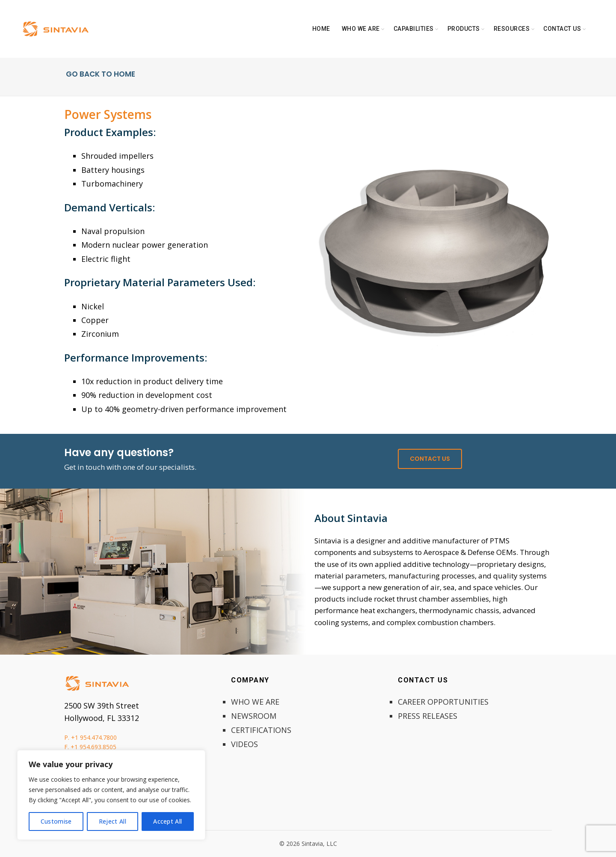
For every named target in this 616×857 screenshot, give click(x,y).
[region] (111, 795)
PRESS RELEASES (428, 716)
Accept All (167, 821)
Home (321, 29)
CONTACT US (430, 459)
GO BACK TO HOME (100, 74)
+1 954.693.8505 (93, 747)
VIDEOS (244, 744)
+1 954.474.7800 (94, 737)
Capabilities (414, 29)
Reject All (113, 821)
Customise (56, 821)
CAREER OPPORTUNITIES (443, 702)
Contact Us (562, 29)
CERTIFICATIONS (261, 730)
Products (464, 29)
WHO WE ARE (255, 702)
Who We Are (361, 29)
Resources (512, 29)
